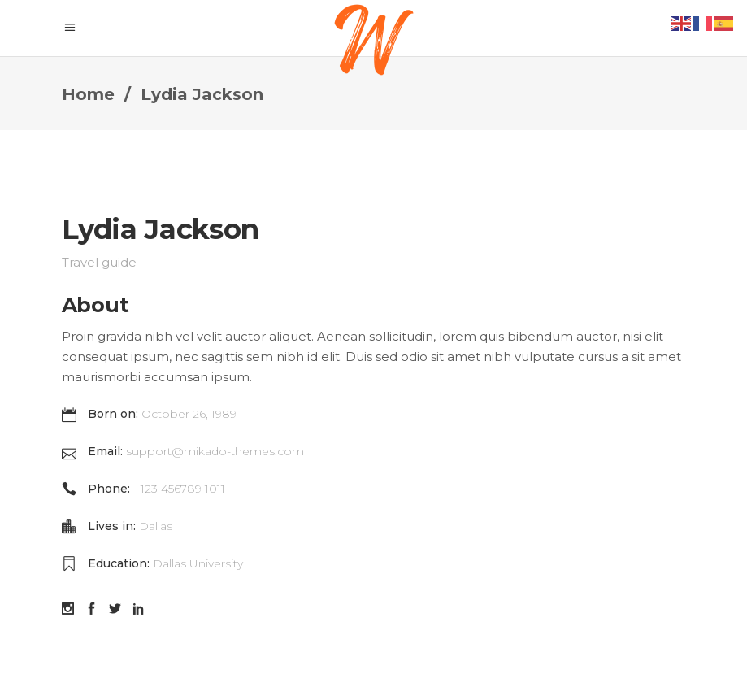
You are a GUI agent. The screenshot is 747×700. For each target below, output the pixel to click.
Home (88, 94)
